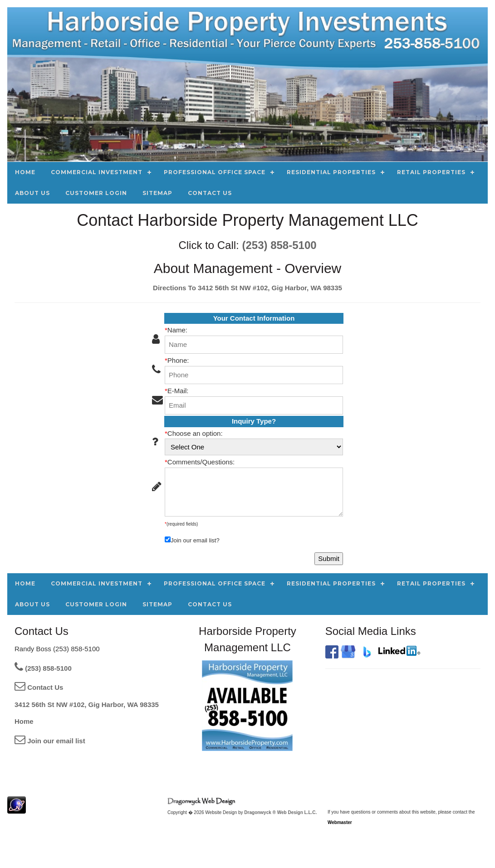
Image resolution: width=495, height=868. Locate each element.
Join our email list (50, 741)
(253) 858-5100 (279, 245)
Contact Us (39, 687)
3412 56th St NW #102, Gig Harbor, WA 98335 (87, 705)
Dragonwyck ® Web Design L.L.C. (280, 812)
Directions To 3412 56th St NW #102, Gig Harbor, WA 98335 (247, 288)
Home (24, 721)
